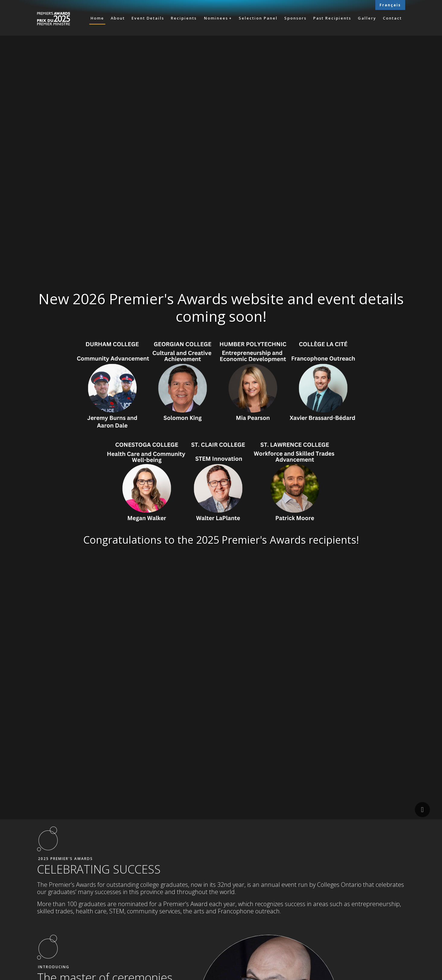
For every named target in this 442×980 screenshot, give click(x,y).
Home (97, 18)
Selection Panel (258, 18)
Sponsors (295, 18)
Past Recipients (332, 18)
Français (390, 5)
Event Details (148, 18)
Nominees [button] (216, 18)
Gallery (367, 18)
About (118, 18)
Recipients (184, 18)
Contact (392, 18)
